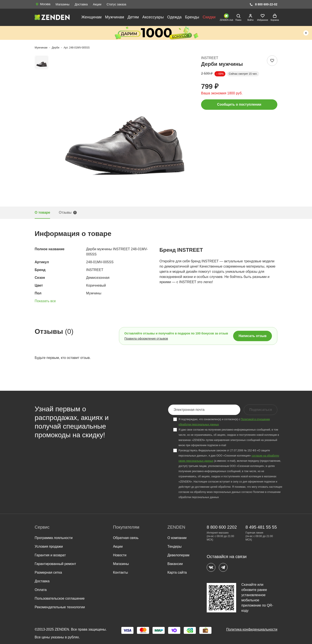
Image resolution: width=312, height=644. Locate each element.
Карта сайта (177, 572)
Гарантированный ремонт (55, 564)
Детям (133, 17)
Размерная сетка (48, 572)
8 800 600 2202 (222, 527)
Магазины (63, 4)
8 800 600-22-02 (263, 4)
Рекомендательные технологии (60, 607)
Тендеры (175, 546)
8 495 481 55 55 (261, 527)
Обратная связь (126, 538)
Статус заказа (116, 4)
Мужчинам (115, 17)
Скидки (209, 17)
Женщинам (91, 17)
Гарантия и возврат (50, 555)
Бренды (192, 17)
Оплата (41, 590)
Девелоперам (178, 555)
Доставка (81, 4)
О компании (177, 538)
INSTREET (210, 58)
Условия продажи (49, 546)
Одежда (174, 17)
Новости (120, 555)
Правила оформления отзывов (146, 339)
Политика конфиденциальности (252, 629)
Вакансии (175, 564)
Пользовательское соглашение (60, 598)
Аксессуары (153, 17)
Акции (97, 4)
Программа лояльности (54, 538)
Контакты (120, 572)
